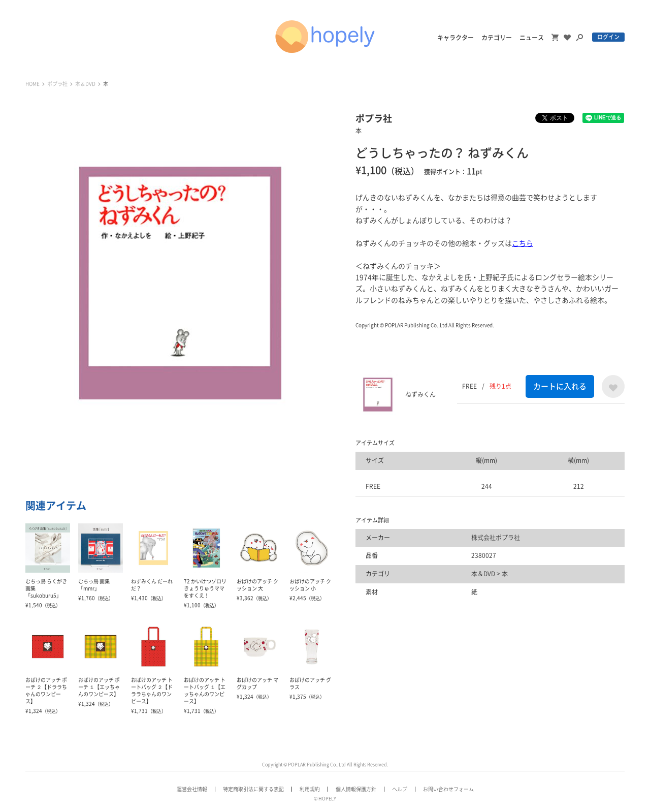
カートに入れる (560, 386)
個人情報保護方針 (356, 789)
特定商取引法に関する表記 (253, 789)
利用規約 (310, 789)
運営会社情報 (192, 789)
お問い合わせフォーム (448, 789)
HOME (32, 84)
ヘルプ (400, 789)
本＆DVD (85, 84)
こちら (523, 243)
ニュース (532, 38)
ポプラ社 (57, 84)
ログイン (608, 37)
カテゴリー (497, 38)
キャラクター (456, 38)
